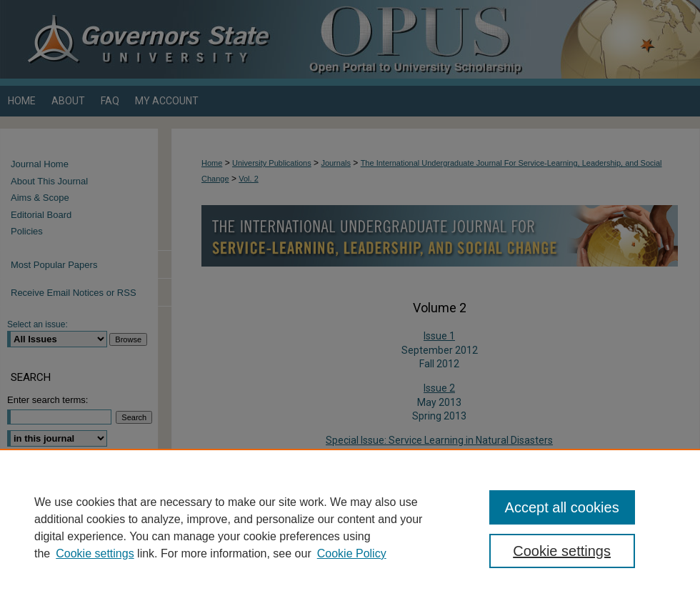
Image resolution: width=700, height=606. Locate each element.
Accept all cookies (562, 507)
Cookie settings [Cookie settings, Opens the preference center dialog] (562, 551)
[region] (350, 527)
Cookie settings (95, 553)
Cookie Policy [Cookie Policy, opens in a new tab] (352, 553)
